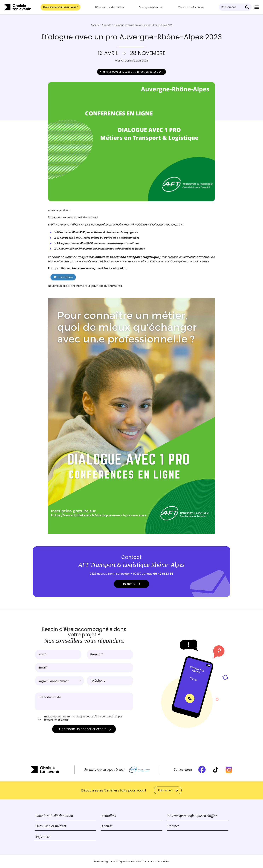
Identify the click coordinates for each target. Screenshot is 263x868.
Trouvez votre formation (191, 7)
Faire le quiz (165, 790)
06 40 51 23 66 (163, 574)
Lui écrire (132, 584)
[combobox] (60, 681)
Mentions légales (103, 862)
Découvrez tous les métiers (110, 7)
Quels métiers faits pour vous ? (61, 7)
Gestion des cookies (158, 862)
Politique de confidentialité (130, 862)
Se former (43, 836)
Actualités (109, 816)
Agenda (107, 826)
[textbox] (60, 681)
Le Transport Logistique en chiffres (193, 816)
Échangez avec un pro (151, 7)
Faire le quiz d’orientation (54, 816)
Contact (173, 826)
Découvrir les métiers (51, 826)
